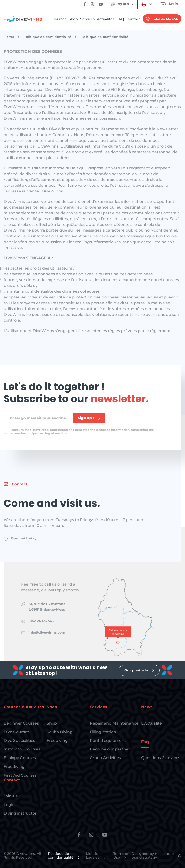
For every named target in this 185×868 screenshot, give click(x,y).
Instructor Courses (22, 749)
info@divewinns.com (47, 632)
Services (87, 19)
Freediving (14, 766)
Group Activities (105, 758)
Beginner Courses (21, 723)
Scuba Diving (60, 732)
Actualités (106, 19)
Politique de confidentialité (47, 37)
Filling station (103, 732)
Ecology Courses (20, 758)
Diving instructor (20, 813)
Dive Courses (16, 732)
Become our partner (110, 749)
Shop (73, 19)
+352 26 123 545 (41, 621)
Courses (59, 19)
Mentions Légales (96, 856)
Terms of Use (121, 856)
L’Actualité (152, 723)
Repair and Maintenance (114, 723)
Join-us (11, 796)
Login (9, 805)
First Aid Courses (20, 775)
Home (9, 37)
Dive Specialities (19, 741)
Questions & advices (161, 758)
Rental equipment (108, 741)
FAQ (120, 19)
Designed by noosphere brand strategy (156, 856)
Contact (133, 19)
